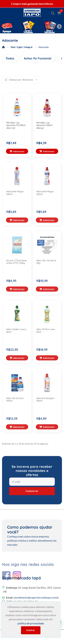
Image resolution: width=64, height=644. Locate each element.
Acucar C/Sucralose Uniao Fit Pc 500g (16, 262)
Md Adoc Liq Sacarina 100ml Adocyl (44, 125)
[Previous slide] (5, 26)
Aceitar (31, 630)
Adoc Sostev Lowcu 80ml (16, 331)
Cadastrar (32, 491)
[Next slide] (59, 26)
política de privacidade (31, 623)
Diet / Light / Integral (22, 47)
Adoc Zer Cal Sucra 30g (46, 262)
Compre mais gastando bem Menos (32, 4)
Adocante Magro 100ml (15, 193)
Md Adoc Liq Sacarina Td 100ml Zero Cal (16, 125)
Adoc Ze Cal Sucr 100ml (15, 400)
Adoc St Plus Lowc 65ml (46, 331)
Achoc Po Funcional (38, 58)
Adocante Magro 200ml (45, 193)
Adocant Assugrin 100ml (45, 400)
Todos (10, 58)
